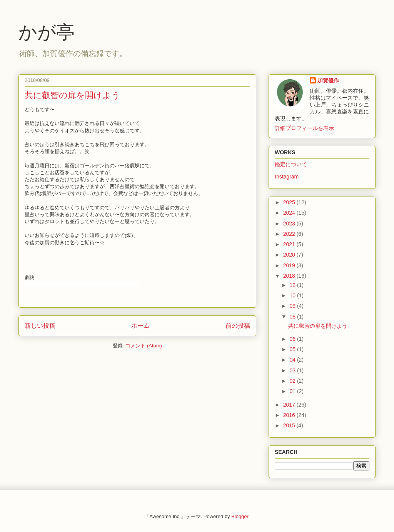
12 (293, 285)
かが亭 (47, 32)
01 (293, 391)
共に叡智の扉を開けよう (72, 95)
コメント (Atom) (144, 346)
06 (293, 339)
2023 (290, 223)
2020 (290, 255)
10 (293, 295)
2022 (290, 234)
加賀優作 (328, 80)
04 (293, 360)
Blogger (240, 516)
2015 (290, 425)
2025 (290, 202)
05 (293, 349)
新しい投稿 (40, 326)
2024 (290, 213)
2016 (290, 415)
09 (293, 306)
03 (293, 370)
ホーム (140, 326)
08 (293, 317)
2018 (290, 276)
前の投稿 (238, 326)
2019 (290, 265)
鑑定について (291, 164)
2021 (290, 244)
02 (293, 381)
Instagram (287, 177)
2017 (290, 405)
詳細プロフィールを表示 (304, 128)
